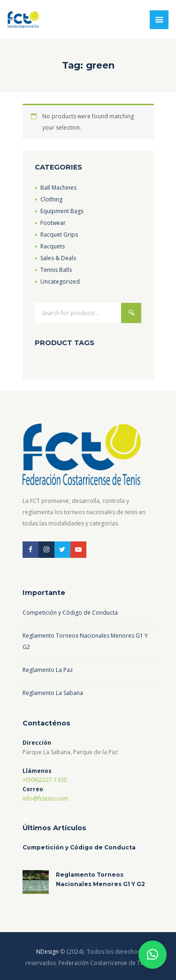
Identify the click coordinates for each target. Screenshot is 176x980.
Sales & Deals (58, 258)
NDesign (47, 952)
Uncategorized (60, 282)
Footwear (53, 223)
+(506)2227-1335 (45, 780)
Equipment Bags (62, 211)
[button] (153, 955)
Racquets (53, 246)
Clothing (51, 199)
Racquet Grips (59, 235)
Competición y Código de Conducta (70, 613)
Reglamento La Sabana (53, 693)
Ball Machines (58, 188)
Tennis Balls (56, 270)
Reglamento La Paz (48, 670)
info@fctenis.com (46, 799)
